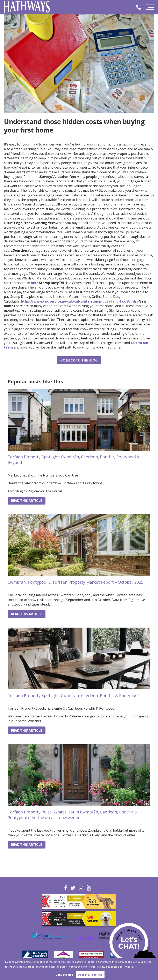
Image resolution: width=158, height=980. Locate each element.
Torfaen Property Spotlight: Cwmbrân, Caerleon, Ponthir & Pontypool (73, 695)
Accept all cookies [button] (90, 975)
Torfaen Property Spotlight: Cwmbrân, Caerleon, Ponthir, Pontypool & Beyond (74, 460)
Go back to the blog (79, 360)
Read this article (27, 501)
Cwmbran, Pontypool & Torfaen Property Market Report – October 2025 (76, 582)
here (35, 283)
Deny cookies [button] (64, 975)
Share (12, 362)
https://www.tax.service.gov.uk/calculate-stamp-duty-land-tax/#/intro (80, 301)
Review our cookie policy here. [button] (115, 967)
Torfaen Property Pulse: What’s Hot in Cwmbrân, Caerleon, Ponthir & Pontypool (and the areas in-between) (72, 815)
